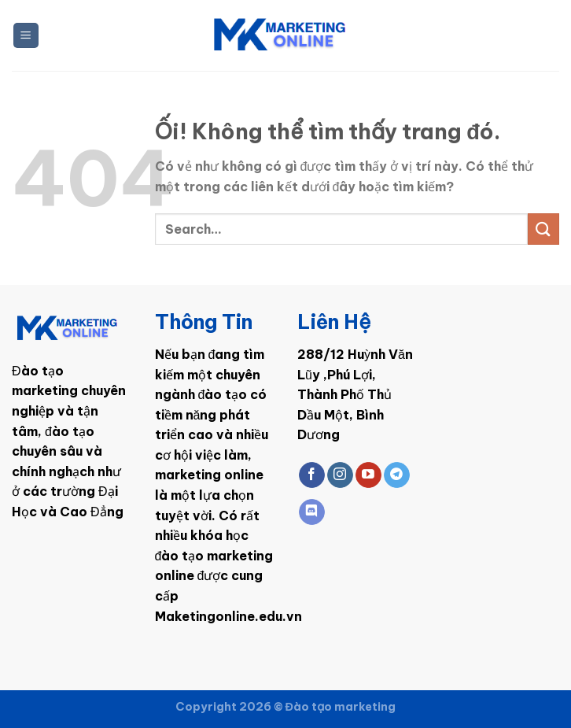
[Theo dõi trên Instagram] (340, 475)
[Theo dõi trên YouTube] (368, 475)
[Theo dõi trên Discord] (312, 512)
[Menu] (26, 36)
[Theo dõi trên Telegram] (397, 475)
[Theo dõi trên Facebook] (312, 475)
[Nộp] (543, 229)
